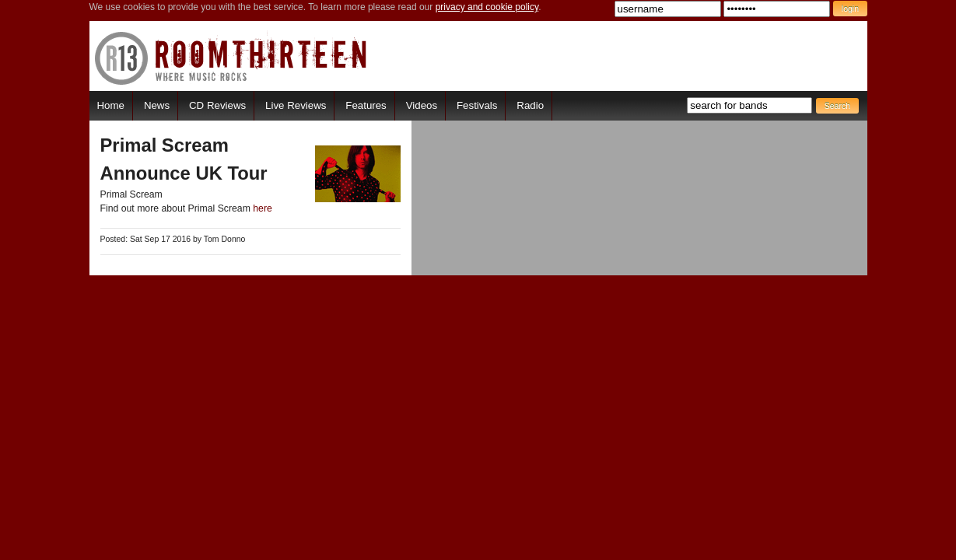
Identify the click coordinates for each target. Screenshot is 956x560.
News (157, 105)
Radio (530, 105)
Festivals (477, 105)
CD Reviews (217, 105)
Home (111, 105)
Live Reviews (296, 105)
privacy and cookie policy (487, 7)
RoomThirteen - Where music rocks (231, 58)
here (263, 208)
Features (366, 105)
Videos (422, 105)
